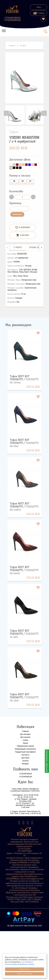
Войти (39, 7)
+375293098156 (12, 20)
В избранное (23, 227)
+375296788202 (12, 18)
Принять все (24, 969)
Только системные (24, 974)
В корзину (23, 235)
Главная (12, 46)
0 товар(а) (39, 13)
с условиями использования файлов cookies (20, 963)
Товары (23, 46)
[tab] (18, 248)
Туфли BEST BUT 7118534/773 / (24, 379)
